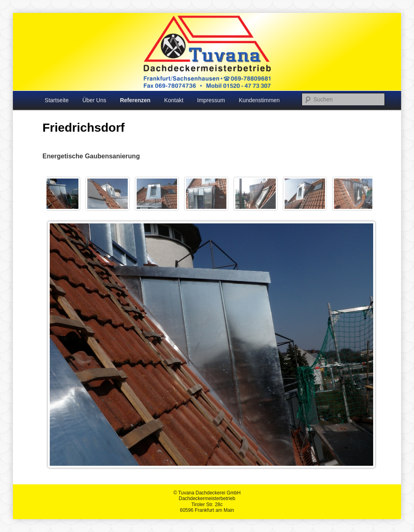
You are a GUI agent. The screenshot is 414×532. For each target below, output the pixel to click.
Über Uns (94, 100)
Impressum (211, 100)
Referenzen (135, 100)
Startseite (57, 100)
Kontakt (174, 100)
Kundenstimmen (259, 100)
